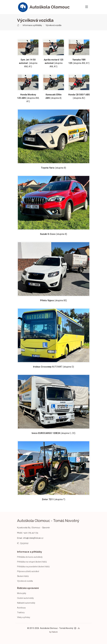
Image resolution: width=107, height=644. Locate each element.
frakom (55, 632)
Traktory (21, 612)
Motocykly (22, 593)
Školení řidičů (23, 576)
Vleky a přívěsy (24, 617)
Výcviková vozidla (25, 581)
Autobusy (21, 608)
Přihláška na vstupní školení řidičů (32, 562)
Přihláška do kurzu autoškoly (30, 557)
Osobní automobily (25, 598)
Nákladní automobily (26, 603)
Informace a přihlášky (32, 25)
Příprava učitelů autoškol (28, 571)
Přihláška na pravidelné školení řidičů (33, 567)
